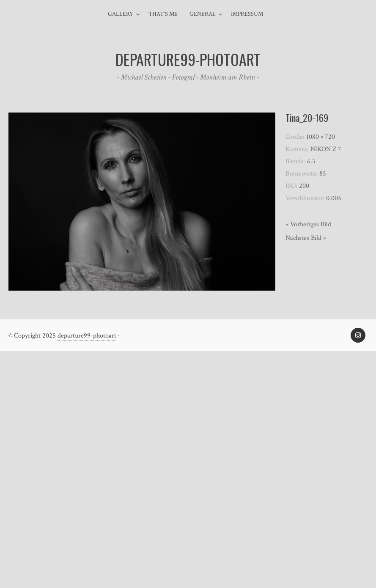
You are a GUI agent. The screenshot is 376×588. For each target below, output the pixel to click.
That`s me (163, 14)
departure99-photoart (87, 336)
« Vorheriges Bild (308, 224)
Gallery (121, 14)
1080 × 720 (321, 137)
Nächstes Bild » (306, 238)
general (203, 14)
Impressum (247, 14)
